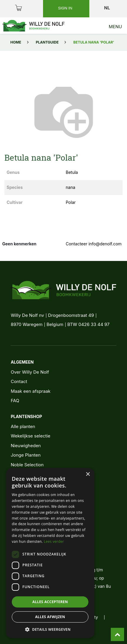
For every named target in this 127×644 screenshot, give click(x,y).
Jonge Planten (25, 455)
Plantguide (47, 42)
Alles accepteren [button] (50, 602)
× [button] (88, 474)
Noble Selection (27, 465)
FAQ (15, 401)
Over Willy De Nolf (30, 372)
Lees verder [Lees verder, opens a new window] (54, 541)
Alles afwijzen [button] (50, 617)
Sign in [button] (66, 8)
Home (16, 42)
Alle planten (23, 426)
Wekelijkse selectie (30, 436)
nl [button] (107, 8)
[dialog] (50, 553)
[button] (50, 629)
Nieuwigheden (26, 446)
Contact (19, 381)
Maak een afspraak (30, 391)
